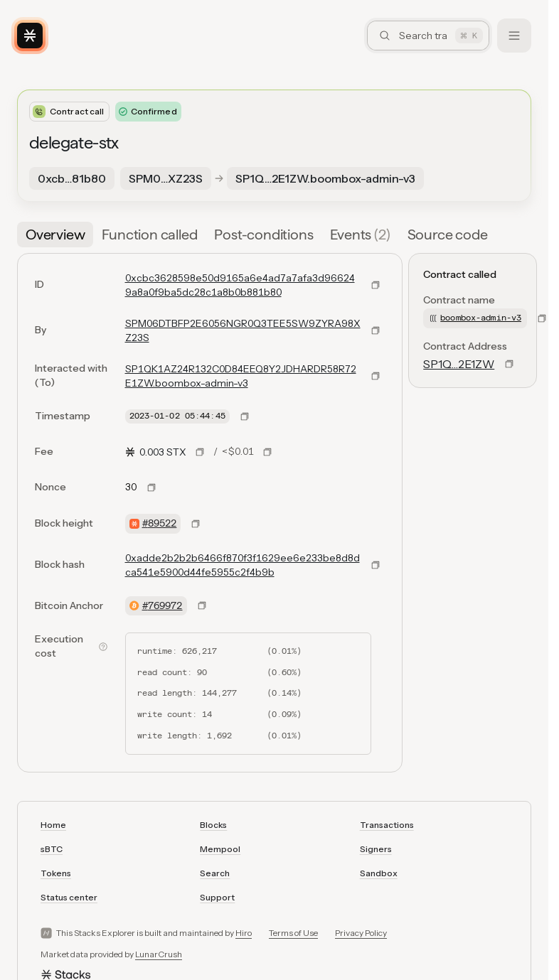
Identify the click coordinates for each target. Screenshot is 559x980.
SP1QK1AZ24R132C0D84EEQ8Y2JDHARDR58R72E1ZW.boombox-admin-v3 (241, 376)
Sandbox (379, 873)
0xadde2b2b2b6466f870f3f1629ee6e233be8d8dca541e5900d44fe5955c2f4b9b (243, 565)
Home (53, 825)
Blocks (213, 825)
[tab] (55, 235)
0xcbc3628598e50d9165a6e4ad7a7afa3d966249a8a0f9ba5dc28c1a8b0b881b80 (240, 285)
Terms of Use (293, 933)
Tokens (56, 873)
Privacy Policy (361, 933)
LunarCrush (159, 954)
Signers (376, 849)
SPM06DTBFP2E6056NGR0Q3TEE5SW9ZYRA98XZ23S (243, 330)
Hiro (244, 933)
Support (217, 897)
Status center (69, 897)
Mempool (220, 849)
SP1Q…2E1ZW (459, 364)
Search (215, 873)
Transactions (387, 825)
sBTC (52, 849)
